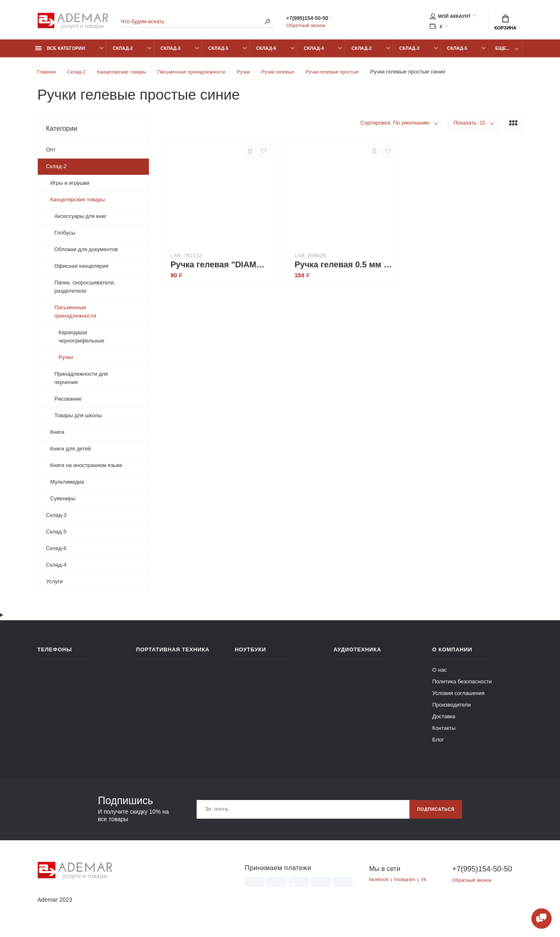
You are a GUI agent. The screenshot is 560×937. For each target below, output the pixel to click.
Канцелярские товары (78, 204)
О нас (439, 674)
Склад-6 (266, 53)
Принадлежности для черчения (81, 383)
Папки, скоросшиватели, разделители (85, 291)
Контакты (444, 733)
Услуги (54, 586)
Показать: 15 (469, 127)
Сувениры (63, 503)
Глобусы (65, 237)
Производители (452, 709)
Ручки (66, 362)
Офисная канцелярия (81, 270)
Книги (57, 437)
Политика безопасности (462, 686)
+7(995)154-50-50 (316, 20)
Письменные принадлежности (75, 316)
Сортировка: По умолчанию (395, 127)
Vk (430, 884)
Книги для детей (71, 453)
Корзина (505, 23)
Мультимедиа (67, 486)
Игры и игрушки (70, 187)
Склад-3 (170, 53)
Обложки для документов (86, 254)
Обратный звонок (308, 27)
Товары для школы (78, 420)
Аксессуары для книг (80, 221)
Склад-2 (123, 53)
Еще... (503, 53)
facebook (380, 884)
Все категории (60, 53)
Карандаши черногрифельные (81, 341)
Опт (51, 154)
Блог (438, 744)
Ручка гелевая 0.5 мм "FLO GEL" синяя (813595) (344, 269)
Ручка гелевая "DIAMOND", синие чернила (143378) (220, 269)
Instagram (409, 884)
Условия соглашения (458, 698)
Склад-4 (314, 53)
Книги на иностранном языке (86, 470)
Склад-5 (218, 53)
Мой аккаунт (450, 17)
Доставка (444, 721)
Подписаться (433, 814)
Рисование (68, 403)
